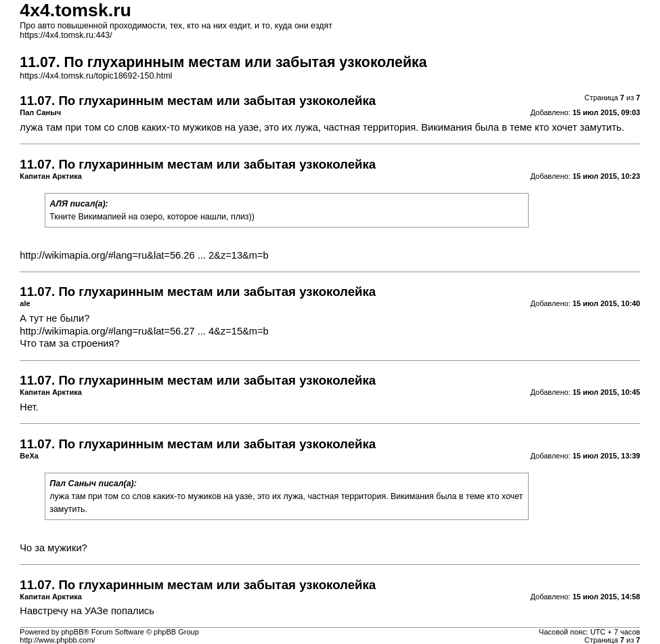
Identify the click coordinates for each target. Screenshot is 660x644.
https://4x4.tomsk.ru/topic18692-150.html (96, 76)
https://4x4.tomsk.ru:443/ (66, 35)
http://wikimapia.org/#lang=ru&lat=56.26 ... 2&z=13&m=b (144, 255)
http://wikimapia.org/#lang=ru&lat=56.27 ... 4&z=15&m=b (144, 331)
